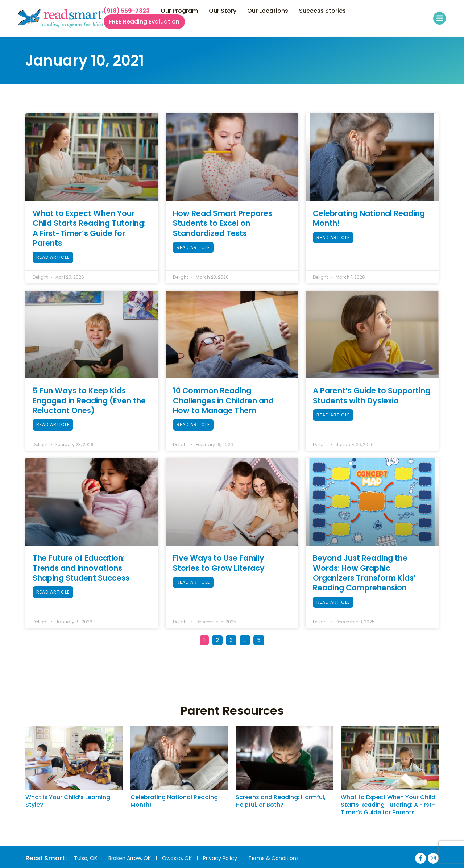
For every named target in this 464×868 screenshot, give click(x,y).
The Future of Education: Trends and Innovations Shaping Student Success (81, 568)
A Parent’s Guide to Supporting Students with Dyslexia (372, 395)
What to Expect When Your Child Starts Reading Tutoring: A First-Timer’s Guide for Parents (89, 228)
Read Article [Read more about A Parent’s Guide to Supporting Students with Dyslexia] (333, 415)
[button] (440, 18)
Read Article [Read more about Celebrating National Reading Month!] (333, 238)
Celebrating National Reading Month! (369, 218)
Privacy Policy (220, 858)
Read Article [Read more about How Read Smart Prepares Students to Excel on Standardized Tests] (193, 247)
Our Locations (268, 11)
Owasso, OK (177, 858)
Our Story (223, 11)
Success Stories (322, 11)
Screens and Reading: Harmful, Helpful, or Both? (281, 801)
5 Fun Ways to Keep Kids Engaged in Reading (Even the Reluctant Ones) (89, 400)
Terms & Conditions (274, 858)
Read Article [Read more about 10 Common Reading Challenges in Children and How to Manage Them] (193, 425)
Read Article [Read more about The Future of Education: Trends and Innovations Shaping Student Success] (53, 592)
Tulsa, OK (86, 858)
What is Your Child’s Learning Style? (68, 801)
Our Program (179, 11)
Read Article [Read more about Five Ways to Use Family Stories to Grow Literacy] (193, 582)
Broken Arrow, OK (130, 858)
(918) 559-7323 (127, 11)
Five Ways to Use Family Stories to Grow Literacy (219, 563)
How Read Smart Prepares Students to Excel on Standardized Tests (223, 223)
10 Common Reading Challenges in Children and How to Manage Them (223, 400)
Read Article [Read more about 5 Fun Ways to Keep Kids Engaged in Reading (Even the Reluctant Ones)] (53, 425)
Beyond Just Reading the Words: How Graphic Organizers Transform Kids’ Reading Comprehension (364, 573)
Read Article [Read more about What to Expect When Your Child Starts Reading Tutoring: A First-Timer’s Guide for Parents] (53, 257)
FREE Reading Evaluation (144, 22)
